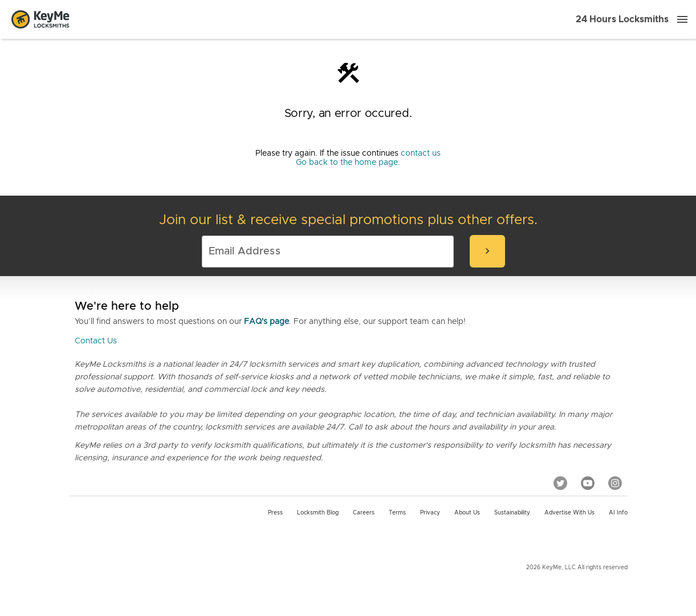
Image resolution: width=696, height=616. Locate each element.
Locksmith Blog (318, 513)
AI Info (618, 513)
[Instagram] (615, 483)
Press (275, 513)
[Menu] (682, 19)
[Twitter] (560, 483)
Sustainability (512, 513)
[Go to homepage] (40, 19)
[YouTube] (588, 483)
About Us (467, 513)
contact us (421, 153)
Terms (397, 513)
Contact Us (96, 341)
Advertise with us (569, 513)
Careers (364, 513)
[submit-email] (487, 251)
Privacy (430, 513)
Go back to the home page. (348, 163)
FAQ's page (266, 322)
